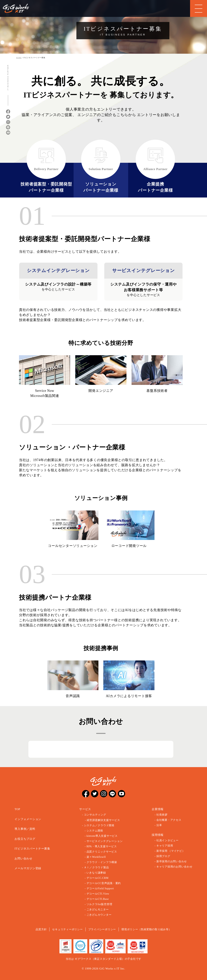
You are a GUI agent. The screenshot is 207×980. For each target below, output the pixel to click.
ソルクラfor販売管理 (99, 904)
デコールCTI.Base (98, 899)
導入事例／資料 (25, 829)
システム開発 (95, 831)
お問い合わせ (23, 859)
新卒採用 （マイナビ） (171, 851)
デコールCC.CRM (98, 878)
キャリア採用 (165, 846)
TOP (17, 809)
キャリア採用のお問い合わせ (174, 867)
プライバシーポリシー (102, 929)
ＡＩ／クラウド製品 (96, 867)
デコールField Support (100, 888)
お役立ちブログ (25, 839)
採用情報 (158, 835)
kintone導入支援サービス (102, 836)
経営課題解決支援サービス (103, 820)
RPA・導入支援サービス (102, 846)
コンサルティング (95, 815)
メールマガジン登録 (28, 868)
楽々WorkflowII (96, 857)
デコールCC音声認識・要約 (104, 883)
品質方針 (41, 929)
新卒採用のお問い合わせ (172, 861)
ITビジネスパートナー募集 (32, 849)
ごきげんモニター (98, 910)
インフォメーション (28, 819)
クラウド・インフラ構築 (102, 862)
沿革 (159, 825)
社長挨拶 (162, 815)
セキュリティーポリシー (67, 929)
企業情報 (158, 809)
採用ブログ (163, 856)
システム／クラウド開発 (99, 825)
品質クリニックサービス (102, 852)
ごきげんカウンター (99, 915)
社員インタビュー (167, 840)
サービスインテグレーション (105, 841)
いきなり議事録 (96, 873)
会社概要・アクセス (169, 820)
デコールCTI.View (98, 894)
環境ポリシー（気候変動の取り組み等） (146, 929)
